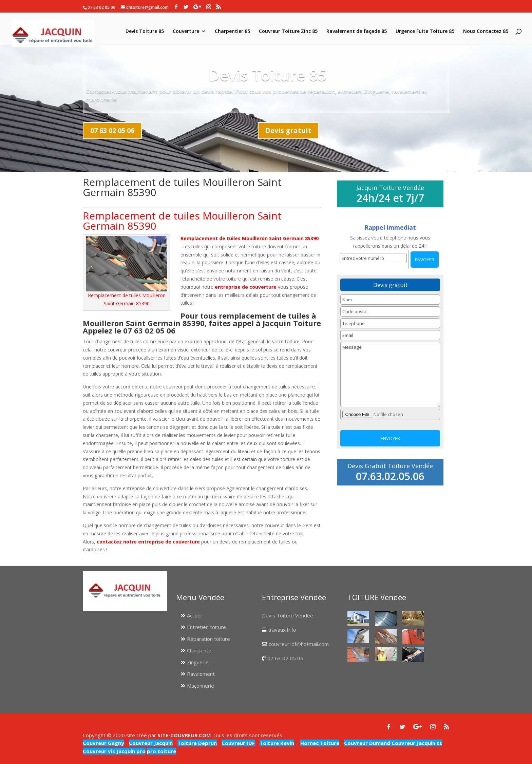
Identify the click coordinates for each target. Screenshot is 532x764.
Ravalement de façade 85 (357, 32)
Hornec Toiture (320, 743)
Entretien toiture (206, 627)
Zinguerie (198, 662)
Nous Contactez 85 (486, 32)
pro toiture (161, 751)
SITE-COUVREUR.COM (184, 735)
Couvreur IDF (238, 743)
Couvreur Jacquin (151, 743)
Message (390, 375)
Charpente (199, 650)
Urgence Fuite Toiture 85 (425, 32)
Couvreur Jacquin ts (416, 743)
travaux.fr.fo (282, 630)
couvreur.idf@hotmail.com (299, 644)
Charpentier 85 (232, 32)
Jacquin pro (130, 751)
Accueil (195, 615)
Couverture (186, 32)
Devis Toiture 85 (145, 32)
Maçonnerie (201, 686)
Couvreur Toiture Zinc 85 (288, 32)
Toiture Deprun (197, 743)
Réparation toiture (208, 639)
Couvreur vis (99, 751)
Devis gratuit (288, 130)
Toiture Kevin (277, 743)
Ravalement (201, 674)
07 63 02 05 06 (112, 130)
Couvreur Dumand (367, 743)
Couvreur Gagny (103, 743)
